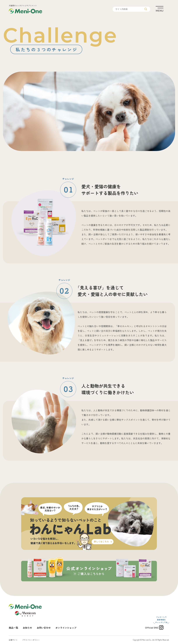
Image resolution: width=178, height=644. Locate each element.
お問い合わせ (44, 628)
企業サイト (13, 640)
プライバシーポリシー (31, 640)
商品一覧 (13, 628)
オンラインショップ (66, 628)
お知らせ (27, 628)
